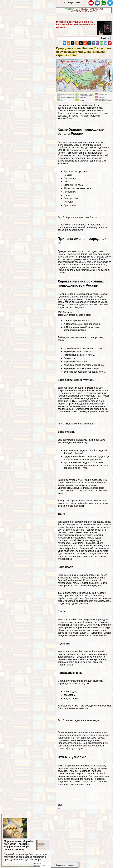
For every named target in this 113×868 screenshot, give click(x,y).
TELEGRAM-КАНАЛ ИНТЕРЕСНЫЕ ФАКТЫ (87, 10)
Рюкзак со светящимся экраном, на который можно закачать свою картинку (76, 24)
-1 (59, 807)
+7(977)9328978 (72, 2)
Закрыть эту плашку (65, 865)
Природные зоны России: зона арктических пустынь (82, 329)
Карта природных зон (78, 321)
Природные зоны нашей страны (83, 324)
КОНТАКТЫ (72, 9)
